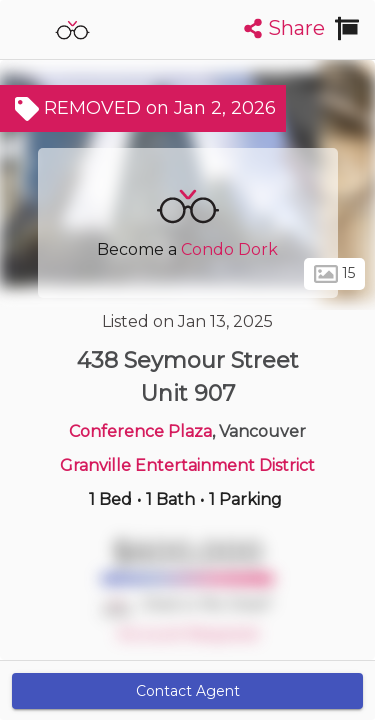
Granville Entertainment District (187, 465)
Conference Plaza (140, 431)
